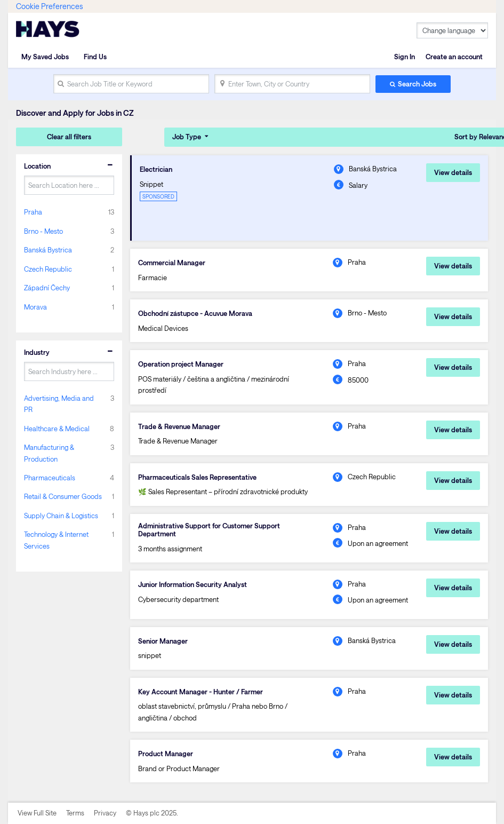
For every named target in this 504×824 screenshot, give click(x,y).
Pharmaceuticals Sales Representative (197, 477)
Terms (75, 813)
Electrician (156, 169)
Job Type (187, 137)
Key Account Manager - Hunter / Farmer (201, 692)
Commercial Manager (172, 263)
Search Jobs (417, 84)
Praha (33, 212)
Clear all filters (69, 137)
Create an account (454, 57)
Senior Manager (163, 641)
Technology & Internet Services (56, 540)
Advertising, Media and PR (59, 404)
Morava (35, 307)
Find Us (95, 57)
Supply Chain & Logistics (61, 516)
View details (453, 172)
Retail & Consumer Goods (63, 496)
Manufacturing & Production (49, 453)
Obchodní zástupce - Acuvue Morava (195, 313)
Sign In (405, 57)
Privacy (105, 813)
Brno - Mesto (43, 231)
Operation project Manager (181, 364)
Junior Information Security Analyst (193, 584)
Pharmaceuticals (50, 478)
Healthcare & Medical (57, 429)
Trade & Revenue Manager (179, 426)
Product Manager (166, 754)
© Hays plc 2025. (152, 813)
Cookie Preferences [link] (49, 6)
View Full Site (37, 813)
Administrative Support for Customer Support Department (209, 530)
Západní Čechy (47, 288)
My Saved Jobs (45, 57)
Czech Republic (48, 269)
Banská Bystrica (48, 250)
